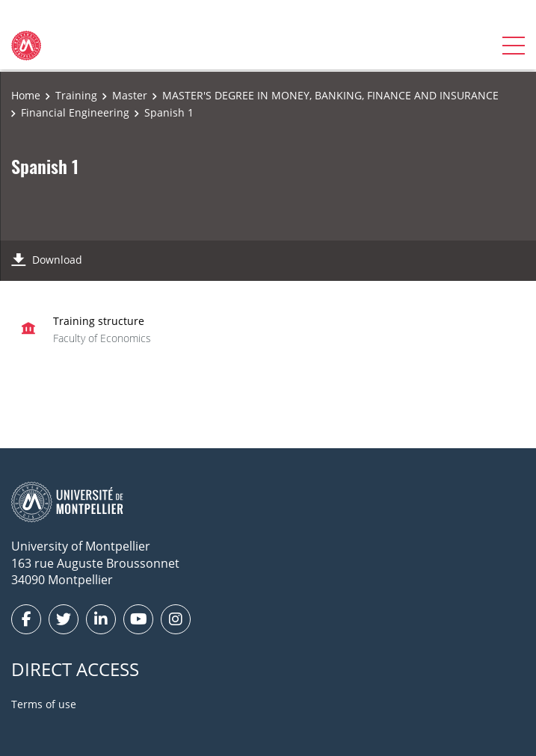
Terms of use (44, 704)
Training (76, 95)
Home (26, 95)
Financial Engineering (75, 112)
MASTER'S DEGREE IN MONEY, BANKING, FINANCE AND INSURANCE (330, 95)
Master (130, 95)
